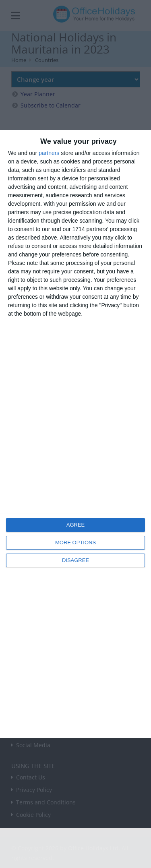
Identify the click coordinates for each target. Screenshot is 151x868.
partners (49, 153)
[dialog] (75, 434)
